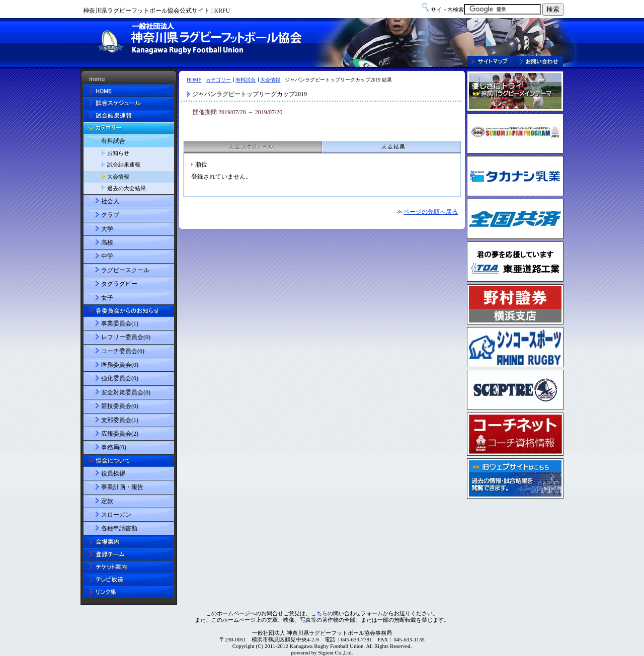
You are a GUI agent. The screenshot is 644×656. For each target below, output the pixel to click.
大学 (107, 229)
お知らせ (118, 153)
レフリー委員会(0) (126, 337)
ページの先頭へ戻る (431, 212)
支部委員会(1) (120, 420)
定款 (107, 501)
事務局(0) (114, 447)
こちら (319, 613)
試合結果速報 (124, 165)
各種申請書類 (119, 528)
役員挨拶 (113, 473)
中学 (107, 256)
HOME (194, 80)
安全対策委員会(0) (126, 392)
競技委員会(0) (120, 406)
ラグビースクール (125, 270)
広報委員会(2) (120, 434)
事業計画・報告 (122, 487)
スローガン (116, 515)
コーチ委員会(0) (123, 351)
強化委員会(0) (120, 378)
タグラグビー (119, 284)
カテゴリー (218, 80)
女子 (107, 298)
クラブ (110, 215)
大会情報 (270, 80)
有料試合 (246, 80)
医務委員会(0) (120, 365)
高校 (107, 242)
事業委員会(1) (120, 323)
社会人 (110, 201)
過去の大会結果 (127, 188)
